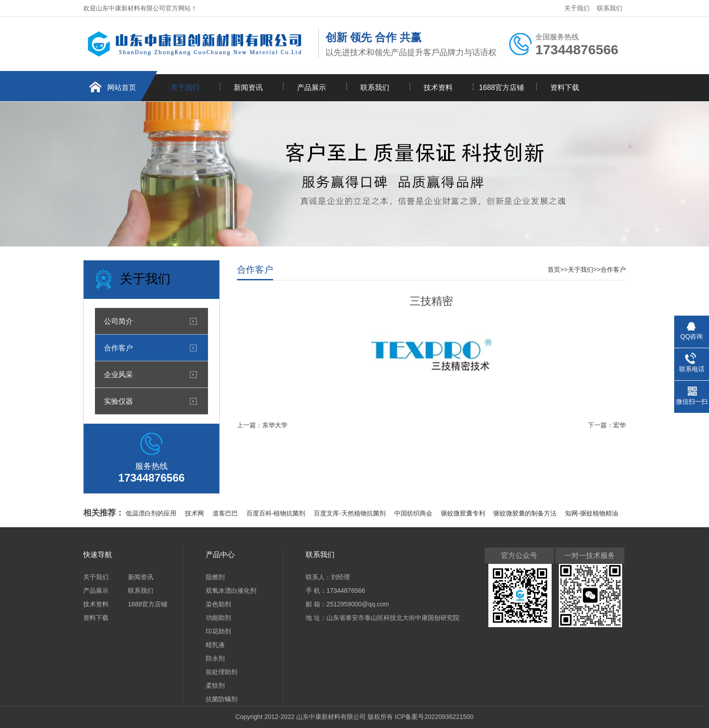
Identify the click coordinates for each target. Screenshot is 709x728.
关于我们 (577, 8)
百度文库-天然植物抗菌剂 (351, 513)
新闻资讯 (248, 87)
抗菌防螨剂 (222, 699)
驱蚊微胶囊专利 (464, 513)
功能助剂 (218, 618)
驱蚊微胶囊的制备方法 (526, 513)
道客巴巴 (226, 513)
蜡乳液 (215, 645)
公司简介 (118, 321)
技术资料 (438, 87)
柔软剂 (215, 685)
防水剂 (215, 658)
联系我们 (610, 8)
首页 (554, 269)
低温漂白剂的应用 (152, 513)
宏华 (619, 425)
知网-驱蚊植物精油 (592, 513)
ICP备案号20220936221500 (434, 717)
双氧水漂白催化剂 (231, 591)
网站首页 (122, 87)
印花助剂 (218, 631)
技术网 (195, 513)
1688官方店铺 (501, 87)
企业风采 (118, 374)
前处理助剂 (222, 672)
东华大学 (275, 425)
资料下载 (565, 87)
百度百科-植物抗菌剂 (277, 513)
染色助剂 (218, 604)
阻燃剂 (215, 577)
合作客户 (118, 348)
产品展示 (312, 87)
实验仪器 (118, 401)
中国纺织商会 (414, 513)
